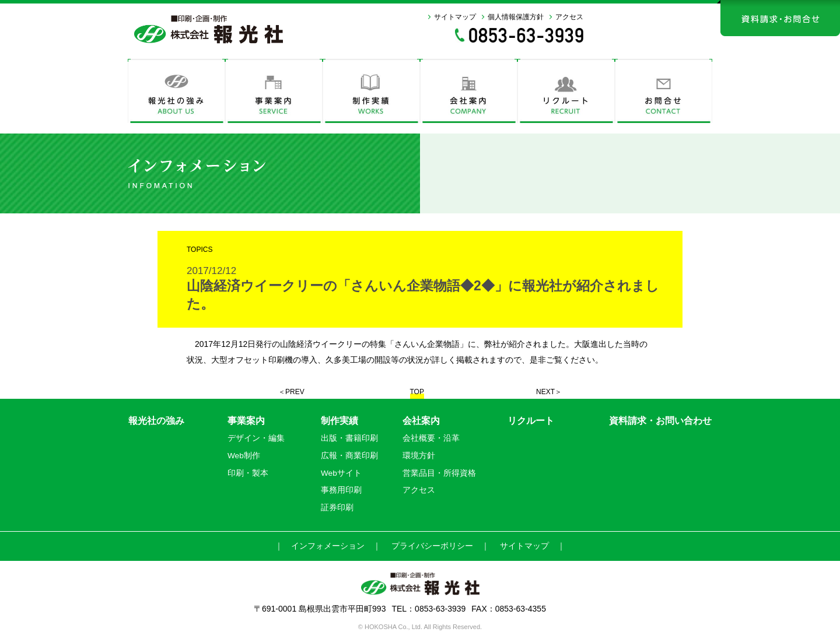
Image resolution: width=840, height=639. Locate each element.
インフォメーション (328, 546)
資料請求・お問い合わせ (660, 421)
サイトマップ (455, 17)
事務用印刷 (341, 490)
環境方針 (419, 456)
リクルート (531, 421)
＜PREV (291, 392)
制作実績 (339, 421)
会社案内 (421, 421)
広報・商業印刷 (349, 456)
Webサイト (341, 473)
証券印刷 (337, 508)
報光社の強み (156, 421)
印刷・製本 (248, 473)
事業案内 (246, 421)
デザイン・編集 (256, 438)
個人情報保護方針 (516, 17)
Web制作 (244, 456)
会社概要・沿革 (431, 438)
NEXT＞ (549, 392)
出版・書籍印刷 (349, 438)
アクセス (569, 17)
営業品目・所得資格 (439, 473)
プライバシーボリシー (432, 546)
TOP (417, 392)
